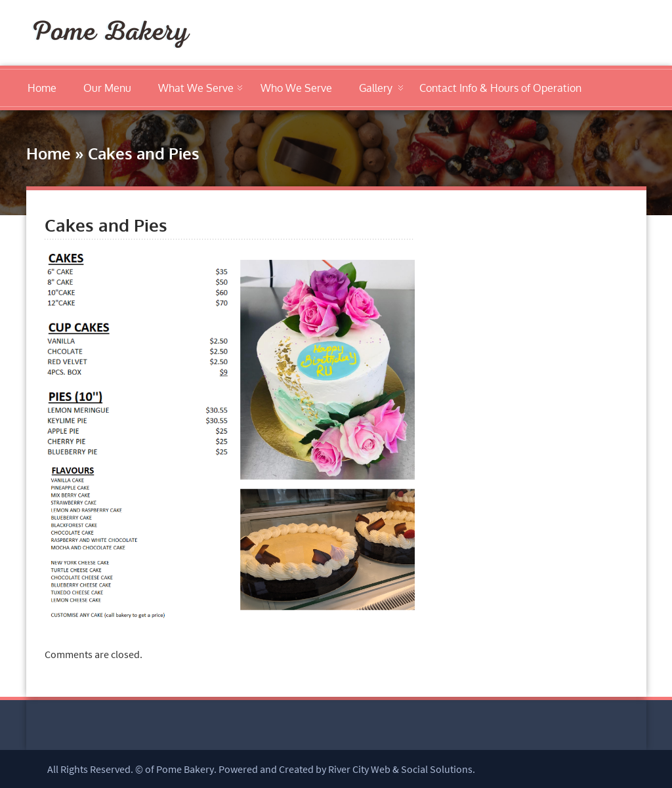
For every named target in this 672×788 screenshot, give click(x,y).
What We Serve (196, 88)
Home (42, 88)
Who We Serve (296, 88)
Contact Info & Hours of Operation (500, 88)
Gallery (376, 88)
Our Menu (107, 88)
